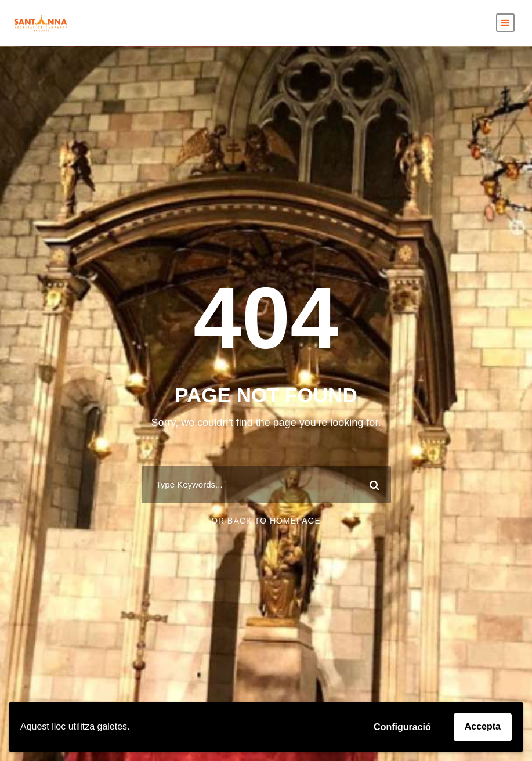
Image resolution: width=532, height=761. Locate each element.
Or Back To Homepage (266, 521)
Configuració (402, 727)
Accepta (483, 726)
